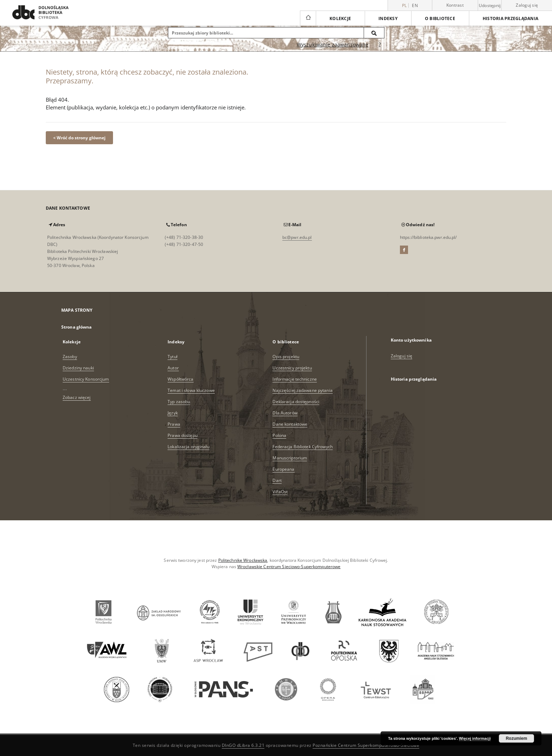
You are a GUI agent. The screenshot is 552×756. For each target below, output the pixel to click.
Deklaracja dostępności (296, 402)
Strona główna (77, 327)
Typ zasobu (179, 402)
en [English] (415, 5)
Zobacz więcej (77, 397)
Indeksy (388, 18)
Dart (277, 480)
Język (173, 413)
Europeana (283, 469)
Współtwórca (180, 379)
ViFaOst (280, 492)
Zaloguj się (527, 5)
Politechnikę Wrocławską (243, 560)
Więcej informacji (475, 738)
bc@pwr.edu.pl (297, 237)
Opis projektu (286, 357)
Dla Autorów (285, 413)
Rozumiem (517, 738)
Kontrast (455, 5)
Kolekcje (340, 18)
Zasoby (70, 357)
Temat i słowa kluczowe (191, 390)
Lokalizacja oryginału (189, 447)
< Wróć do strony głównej (79, 138)
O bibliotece (440, 18)
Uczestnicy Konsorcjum (86, 379)
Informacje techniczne (295, 379)
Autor (173, 368)
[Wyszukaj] (374, 33)
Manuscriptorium (290, 458)
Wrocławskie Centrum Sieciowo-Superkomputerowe (289, 567)
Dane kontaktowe (290, 424)
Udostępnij (490, 6)
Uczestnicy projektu (292, 368)
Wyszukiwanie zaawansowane (333, 45)
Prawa (174, 424)
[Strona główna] (308, 18)
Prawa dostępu (183, 435)
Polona (279, 435)
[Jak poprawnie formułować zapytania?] (380, 45)
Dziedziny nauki (78, 368)
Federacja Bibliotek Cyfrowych (302, 447)
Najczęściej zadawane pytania (302, 390)
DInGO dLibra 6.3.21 (243, 745)
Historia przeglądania (510, 18)
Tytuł (172, 357)
